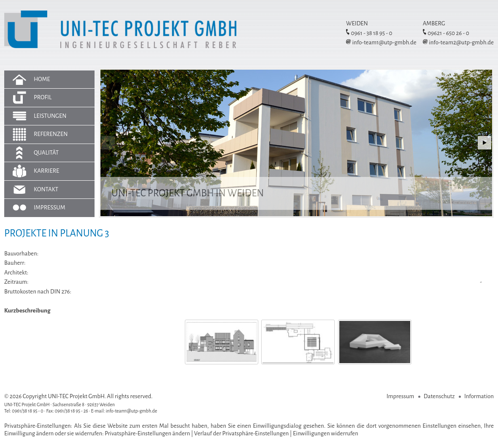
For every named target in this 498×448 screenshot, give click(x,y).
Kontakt (46, 189)
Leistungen (50, 116)
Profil (43, 97)
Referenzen (51, 134)
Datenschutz (439, 396)
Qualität (46, 153)
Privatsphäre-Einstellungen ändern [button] (147, 433)
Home (42, 79)
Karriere (46, 171)
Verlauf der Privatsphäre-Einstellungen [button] (242, 433)
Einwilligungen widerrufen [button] (326, 433)
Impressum (50, 208)
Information (479, 396)
